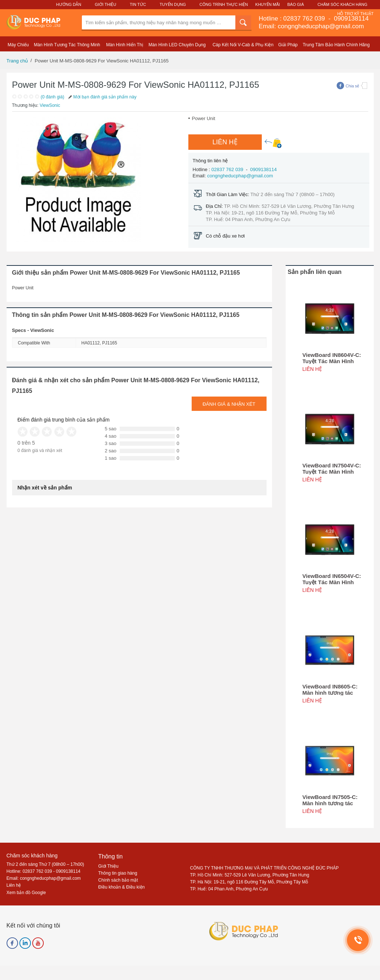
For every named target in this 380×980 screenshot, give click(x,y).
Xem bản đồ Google (26, 893)
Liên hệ (14, 885)
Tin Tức (138, 4)
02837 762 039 (305, 19)
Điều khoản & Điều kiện (122, 887)
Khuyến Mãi (267, 4)
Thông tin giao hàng (118, 873)
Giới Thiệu (105, 4)
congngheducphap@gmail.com (240, 176)
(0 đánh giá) (53, 97)
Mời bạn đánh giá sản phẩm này (102, 97)
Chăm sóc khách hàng (32, 856)
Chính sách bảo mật (118, 880)
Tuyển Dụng (173, 4)
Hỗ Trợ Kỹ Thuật (355, 14)
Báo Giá (296, 4)
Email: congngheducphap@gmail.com (312, 26)
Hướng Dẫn (69, 4)
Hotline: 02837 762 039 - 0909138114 (44, 871)
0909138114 (350, 19)
